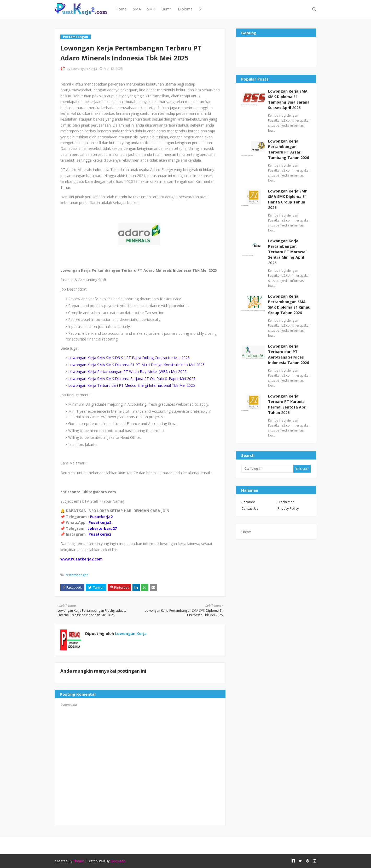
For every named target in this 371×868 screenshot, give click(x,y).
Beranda (248, 502)
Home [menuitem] (121, 9)
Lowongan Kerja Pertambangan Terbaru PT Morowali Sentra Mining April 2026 (288, 252)
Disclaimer (286, 502)
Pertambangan (77, 575)
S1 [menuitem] (201, 9)
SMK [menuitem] (151, 9)
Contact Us (250, 508)
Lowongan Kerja (84, 69)
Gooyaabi (118, 861)
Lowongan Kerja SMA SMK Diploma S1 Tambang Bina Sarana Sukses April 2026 (289, 99)
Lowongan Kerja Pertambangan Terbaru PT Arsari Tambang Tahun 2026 (288, 149)
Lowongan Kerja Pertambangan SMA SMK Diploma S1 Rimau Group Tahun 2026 (289, 304)
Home (246, 532)
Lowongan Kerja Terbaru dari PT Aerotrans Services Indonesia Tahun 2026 (288, 354)
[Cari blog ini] (267, 469)
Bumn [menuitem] (167, 9)
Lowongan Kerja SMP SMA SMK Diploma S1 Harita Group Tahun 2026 (288, 199)
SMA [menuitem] (137, 9)
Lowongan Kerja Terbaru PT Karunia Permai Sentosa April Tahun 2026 (288, 404)
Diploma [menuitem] (185, 9)
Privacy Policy (288, 508)
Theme (79, 861)
